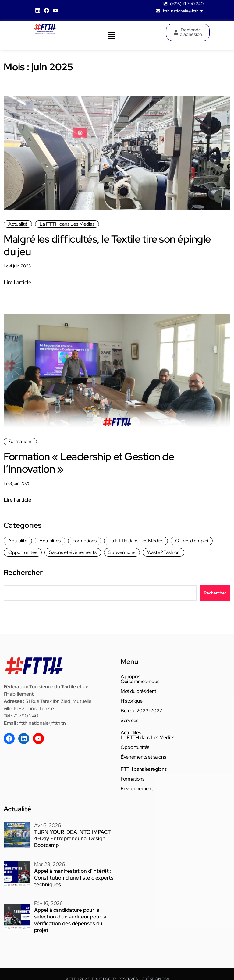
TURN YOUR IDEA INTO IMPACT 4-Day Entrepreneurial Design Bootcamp (73, 838)
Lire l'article (18, 282)
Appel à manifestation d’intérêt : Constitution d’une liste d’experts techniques (71, 876)
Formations (20, 441)
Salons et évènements (73, 552)
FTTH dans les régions (144, 769)
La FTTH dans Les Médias (67, 224)
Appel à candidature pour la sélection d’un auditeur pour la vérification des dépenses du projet (73, 914)
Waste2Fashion (163, 552)
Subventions (122, 552)
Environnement (137, 789)
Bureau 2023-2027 (142, 711)
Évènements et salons (143, 757)
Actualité (18, 224)
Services (129, 721)
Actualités (50, 541)
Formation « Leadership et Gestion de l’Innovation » (96, 462)
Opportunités (23, 552)
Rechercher (23, 573)
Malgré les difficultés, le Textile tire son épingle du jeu (97, 245)
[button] (111, 35)
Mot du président (138, 691)
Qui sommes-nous (140, 682)
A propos (130, 677)
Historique (132, 701)
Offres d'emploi (192, 541)
